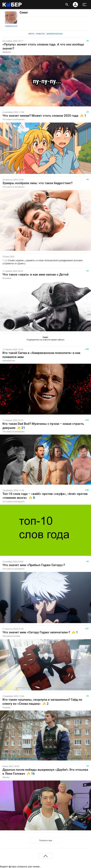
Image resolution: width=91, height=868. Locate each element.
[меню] (84, 5)
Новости (40, 34)
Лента (31, 34)
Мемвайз (7, 52)
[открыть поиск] (67, 5)
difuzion (6, 777)
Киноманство (9, 361)
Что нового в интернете (13, 119)
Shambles (7, 278)
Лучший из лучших (11, 636)
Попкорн (7, 708)
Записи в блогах (55, 34)
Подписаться (11, 26)
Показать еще (46, 840)
